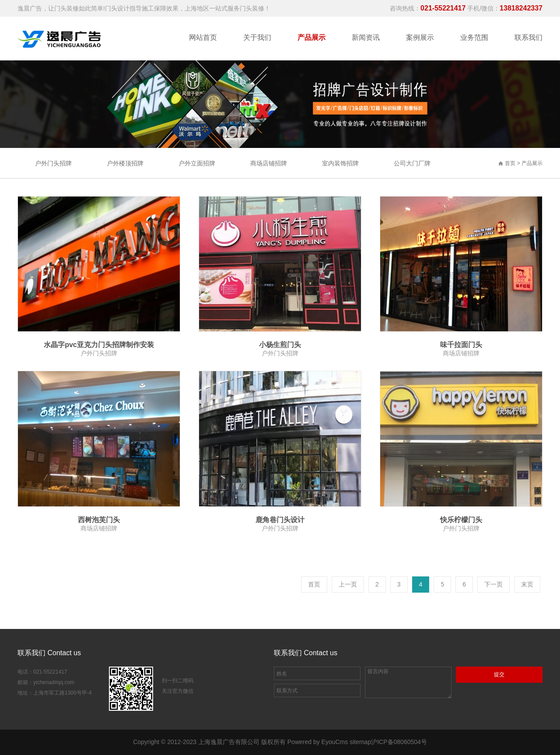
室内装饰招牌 (340, 163)
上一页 (348, 584)
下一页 (493, 584)
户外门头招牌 (53, 163)
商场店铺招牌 (269, 163)
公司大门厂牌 (412, 163)
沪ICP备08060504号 (399, 742)
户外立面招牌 (197, 163)
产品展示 (532, 163)
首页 (510, 163)
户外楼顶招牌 (125, 163)
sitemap (360, 742)
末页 (527, 584)
